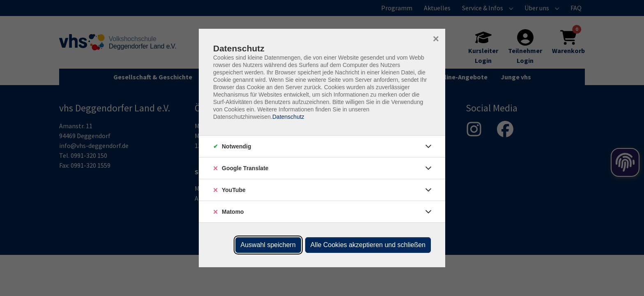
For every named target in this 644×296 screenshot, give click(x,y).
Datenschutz (288, 117)
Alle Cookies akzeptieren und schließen (368, 245)
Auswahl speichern (268, 245)
